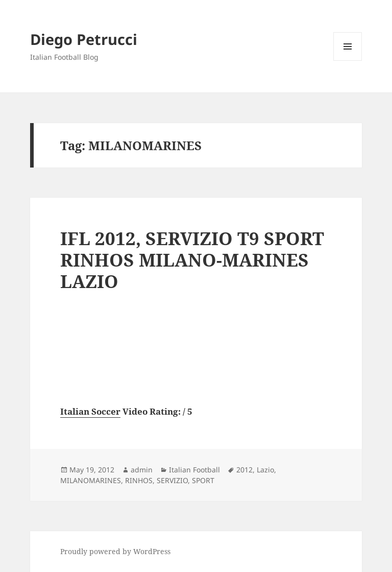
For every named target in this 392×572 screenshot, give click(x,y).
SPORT (203, 480)
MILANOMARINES (91, 480)
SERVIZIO (172, 480)
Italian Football (194, 470)
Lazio (265, 470)
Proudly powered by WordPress (115, 551)
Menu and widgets (348, 61)
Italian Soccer (90, 411)
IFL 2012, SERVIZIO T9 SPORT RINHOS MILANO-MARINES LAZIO (192, 260)
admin (142, 470)
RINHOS (139, 480)
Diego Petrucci (84, 39)
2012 (244, 470)
